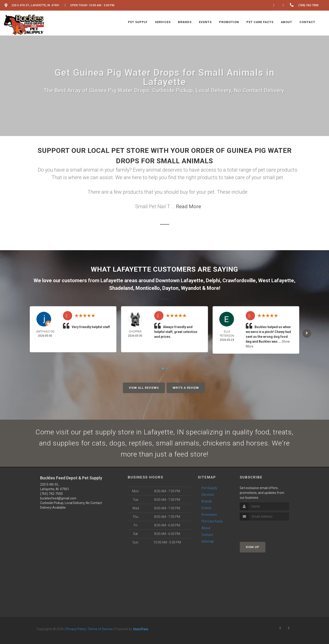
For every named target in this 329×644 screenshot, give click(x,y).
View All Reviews (144, 388)
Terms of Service (100, 629)
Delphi (213, 280)
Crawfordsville (239, 280)
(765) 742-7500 (51, 494)
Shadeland (121, 288)
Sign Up (253, 547)
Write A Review (186, 388)
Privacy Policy (76, 629)
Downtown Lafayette (179, 280)
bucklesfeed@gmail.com (58, 498)
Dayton (170, 288)
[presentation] (264, 529)
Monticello (148, 288)
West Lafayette (276, 280)
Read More (188, 206)
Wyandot (191, 288)
